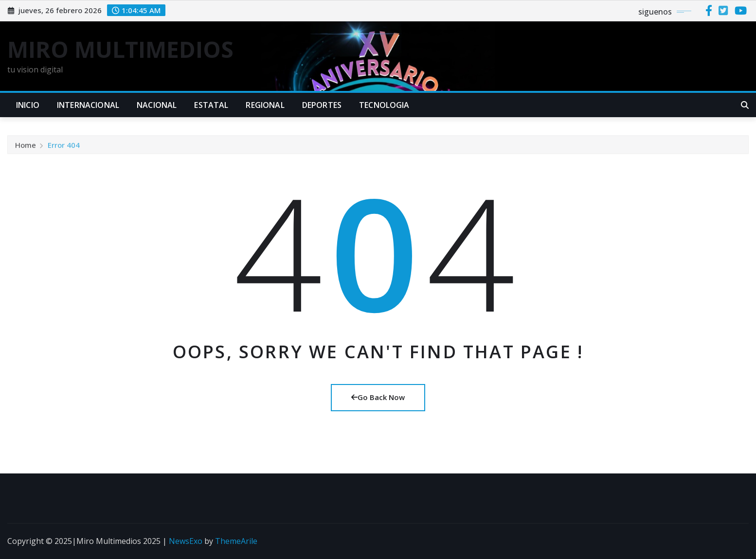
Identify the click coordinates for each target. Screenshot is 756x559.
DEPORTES (322, 105)
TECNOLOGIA (384, 105)
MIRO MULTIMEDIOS (120, 49)
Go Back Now (378, 397)
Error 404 (64, 151)
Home (26, 151)
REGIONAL (265, 105)
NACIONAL (157, 105)
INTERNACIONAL (88, 105)
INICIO (28, 105)
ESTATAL (211, 105)
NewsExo (186, 541)
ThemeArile (236, 541)
